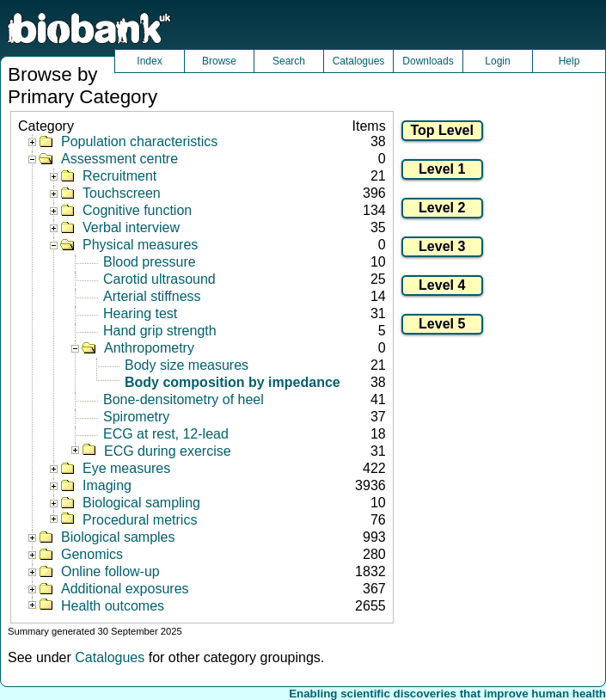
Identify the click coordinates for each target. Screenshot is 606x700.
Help (569, 61)
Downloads (428, 61)
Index (149, 61)
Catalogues (359, 61)
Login (497, 61)
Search (289, 61)
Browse (219, 61)
